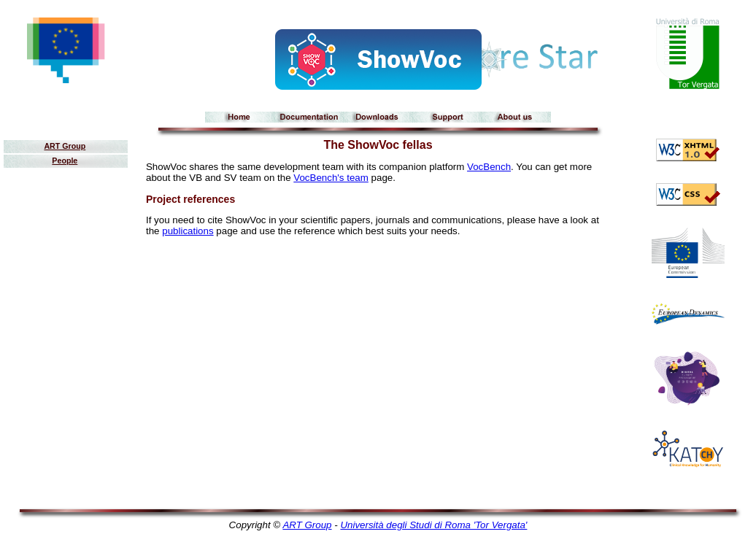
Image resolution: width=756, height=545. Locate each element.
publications (188, 231)
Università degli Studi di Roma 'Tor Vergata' (433, 525)
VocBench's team (331, 178)
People (65, 161)
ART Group (65, 146)
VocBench (489, 167)
